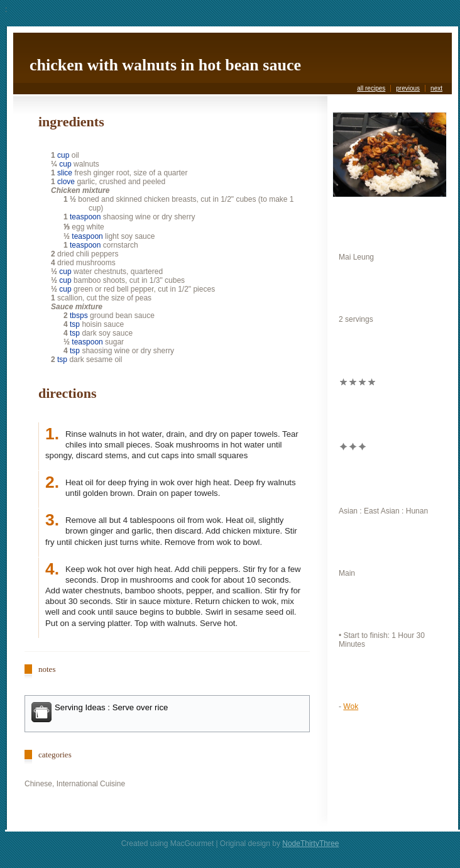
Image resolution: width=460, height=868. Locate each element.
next (436, 88)
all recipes (371, 88)
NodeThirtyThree (310, 843)
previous (408, 88)
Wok (351, 706)
